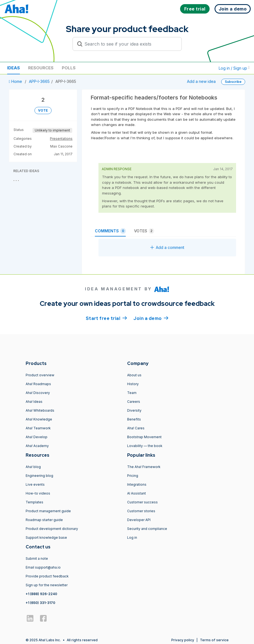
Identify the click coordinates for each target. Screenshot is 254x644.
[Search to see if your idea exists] (130, 44)
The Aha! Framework (144, 467)
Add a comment (167, 247)
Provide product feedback (47, 576)
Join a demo (151, 318)
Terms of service (214, 640)
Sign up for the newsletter (47, 585)
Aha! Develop (37, 437)
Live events (35, 484)
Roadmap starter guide (44, 520)
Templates (34, 502)
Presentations (61, 139)
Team (132, 393)
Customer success (142, 502)
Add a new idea (201, 81)
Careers (134, 402)
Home (16, 81)
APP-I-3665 (39, 81)
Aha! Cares (136, 428)
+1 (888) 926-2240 (41, 594)
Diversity (134, 410)
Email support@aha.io (43, 567)
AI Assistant (137, 493)
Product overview (40, 375)
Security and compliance (147, 529)
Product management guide (48, 511)
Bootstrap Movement (144, 437)
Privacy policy (183, 640)
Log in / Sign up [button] (234, 68)
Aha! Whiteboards (40, 410)
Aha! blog (33, 467)
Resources (41, 68)
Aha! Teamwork (38, 428)
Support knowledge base (46, 537)
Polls (69, 68)
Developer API (139, 520)
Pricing (133, 476)
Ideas (14, 68)
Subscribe (233, 82)
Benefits (134, 419)
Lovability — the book (145, 446)
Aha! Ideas (34, 402)
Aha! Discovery (38, 393)
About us (134, 375)
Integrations (137, 484)
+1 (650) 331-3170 (40, 603)
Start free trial (106, 318)
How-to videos (38, 493)
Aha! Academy (37, 446)
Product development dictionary (52, 529)
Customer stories (141, 511)
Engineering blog (39, 476)
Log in (132, 537)
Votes (144, 231)
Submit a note (37, 558)
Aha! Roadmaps (38, 384)
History (133, 384)
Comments (110, 231)
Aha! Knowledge (39, 419)
